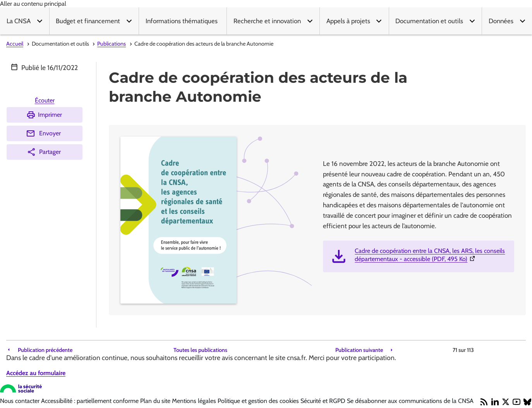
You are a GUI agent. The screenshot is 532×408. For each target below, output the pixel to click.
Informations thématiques (182, 21)
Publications (112, 44)
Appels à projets (348, 21)
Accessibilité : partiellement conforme (91, 401)
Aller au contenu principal (33, 4)
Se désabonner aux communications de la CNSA (410, 401)
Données (501, 21)
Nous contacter (21, 401)
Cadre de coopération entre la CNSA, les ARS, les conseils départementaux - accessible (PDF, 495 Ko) (431, 255)
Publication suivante (359, 350)
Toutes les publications (200, 350)
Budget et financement (88, 21)
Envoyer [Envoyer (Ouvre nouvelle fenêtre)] (43, 133)
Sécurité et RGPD (324, 401)
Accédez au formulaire (36, 373)
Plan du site (156, 401)
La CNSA (19, 21)
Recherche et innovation (267, 21)
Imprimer (44, 115)
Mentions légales (195, 401)
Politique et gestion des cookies (259, 401)
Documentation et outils (429, 21)
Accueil (15, 44)
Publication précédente (45, 350)
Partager (44, 152)
